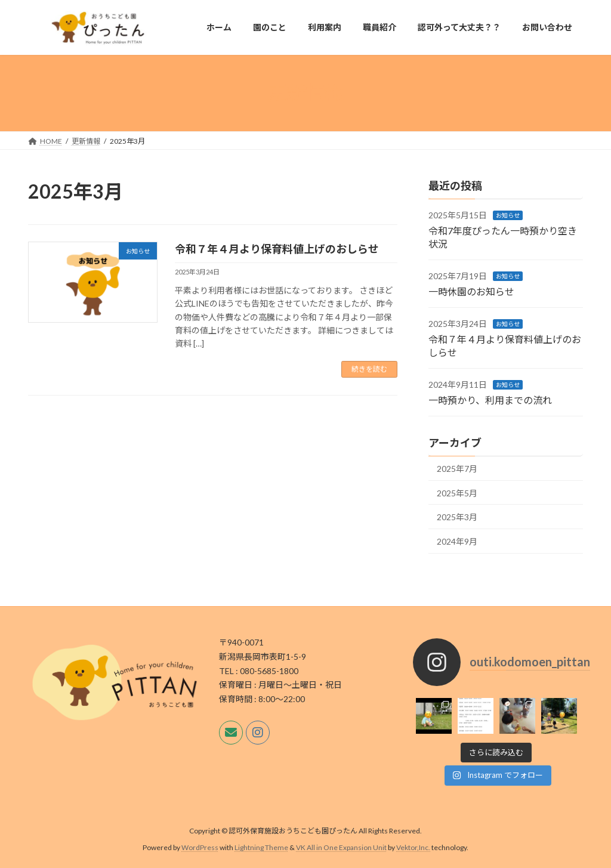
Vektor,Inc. (413, 847)
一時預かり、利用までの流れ (490, 400)
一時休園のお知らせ (471, 291)
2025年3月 (457, 517)
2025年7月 (457, 469)
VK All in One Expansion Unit (341, 847)
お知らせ (508, 215)
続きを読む (369, 369)
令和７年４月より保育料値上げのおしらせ (277, 249)
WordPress (200, 847)
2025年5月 (457, 493)
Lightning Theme (261, 847)
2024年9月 (457, 541)
